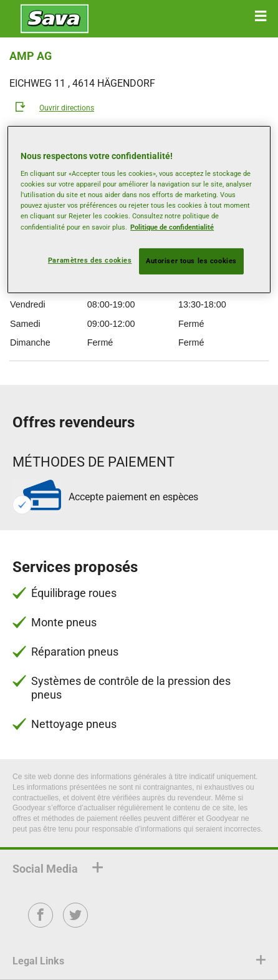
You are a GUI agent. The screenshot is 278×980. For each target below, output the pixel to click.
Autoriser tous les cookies (191, 261)
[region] (139, 210)
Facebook (41, 924)
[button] (261, 16)
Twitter (76, 924)
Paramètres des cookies (90, 260)
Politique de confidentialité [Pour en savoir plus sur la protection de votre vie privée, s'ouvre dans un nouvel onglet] (172, 226)
